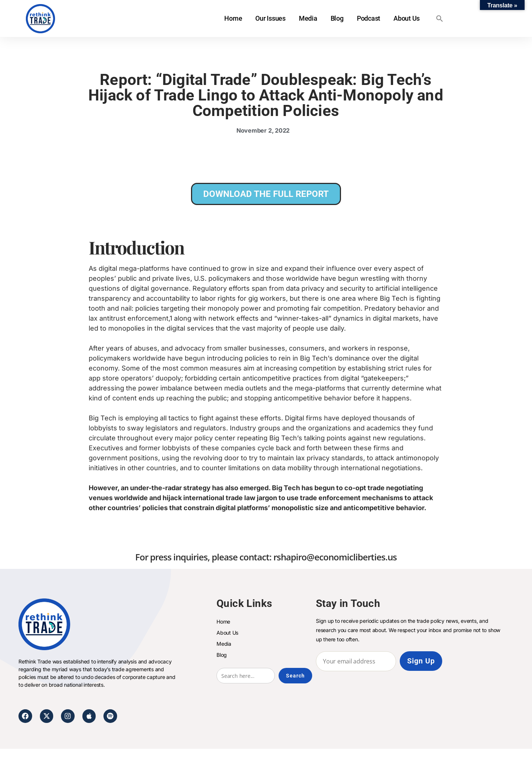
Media (308, 18)
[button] (440, 18)
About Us (407, 18)
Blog (337, 18)
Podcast (368, 18)
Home (233, 18)
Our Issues (270, 18)
